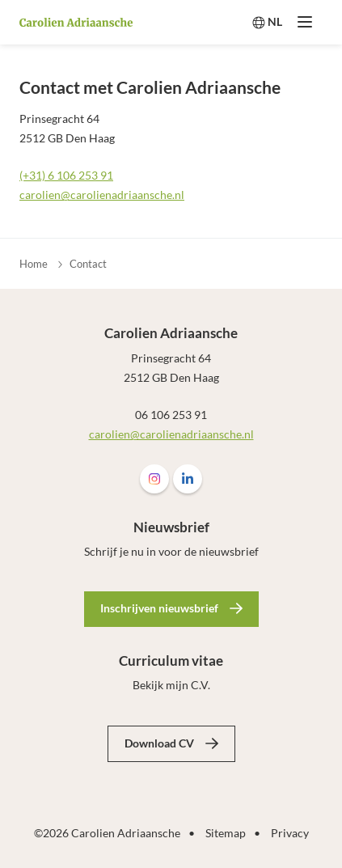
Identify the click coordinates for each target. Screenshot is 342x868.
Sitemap (226, 833)
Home (34, 264)
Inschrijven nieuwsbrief (159, 608)
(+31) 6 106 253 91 (66, 175)
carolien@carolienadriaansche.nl (102, 195)
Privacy (290, 833)
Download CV (159, 743)
